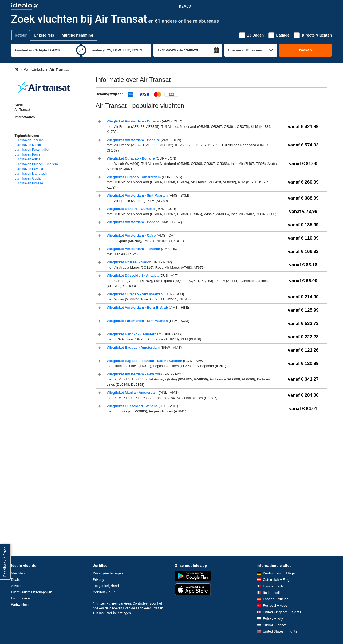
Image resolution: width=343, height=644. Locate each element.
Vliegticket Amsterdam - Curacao (134, 121)
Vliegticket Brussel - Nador (129, 262)
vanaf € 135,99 (303, 225)
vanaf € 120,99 (303, 363)
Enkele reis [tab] (44, 35)
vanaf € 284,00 (303, 395)
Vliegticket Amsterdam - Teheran (134, 249)
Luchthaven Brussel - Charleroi (37, 164)
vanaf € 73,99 (303, 211)
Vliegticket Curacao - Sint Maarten (135, 294)
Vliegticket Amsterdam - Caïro (132, 235)
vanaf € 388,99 (303, 198)
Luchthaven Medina (29, 145)
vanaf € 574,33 (303, 145)
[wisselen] (81, 50)
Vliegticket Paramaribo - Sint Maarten (138, 321)
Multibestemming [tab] (77, 35)
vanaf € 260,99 (303, 182)
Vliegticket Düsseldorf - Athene (133, 406)
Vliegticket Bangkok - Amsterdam (135, 334)
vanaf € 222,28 (303, 337)
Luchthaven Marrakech (31, 174)
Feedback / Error (5, 562)
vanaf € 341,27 (303, 379)
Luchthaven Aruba (28, 159)
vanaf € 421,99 (303, 127)
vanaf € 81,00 (303, 164)
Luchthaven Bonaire (29, 183)
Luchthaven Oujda (28, 178)
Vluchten (18, 573)
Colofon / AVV (104, 592)
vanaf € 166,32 (303, 251)
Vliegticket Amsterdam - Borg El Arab (138, 307)
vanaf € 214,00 (303, 297)
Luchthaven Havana (29, 169)
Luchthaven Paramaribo (32, 150)
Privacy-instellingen (108, 573)
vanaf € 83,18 (303, 265)
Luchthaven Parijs (27, 154)
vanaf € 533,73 (303, 323)
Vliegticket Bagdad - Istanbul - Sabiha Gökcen (145, 361)
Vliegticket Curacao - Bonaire (131, 158)
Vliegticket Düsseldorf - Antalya (133, 275)
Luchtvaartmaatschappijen (32, 592)
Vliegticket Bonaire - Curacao (131, 209)
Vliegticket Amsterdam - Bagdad (134, 222)
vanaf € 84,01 (303, 409)
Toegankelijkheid (106, 586)
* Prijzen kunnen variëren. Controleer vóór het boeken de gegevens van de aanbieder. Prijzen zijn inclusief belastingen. (128, 608)
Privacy (98, 580)
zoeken (305, 50)
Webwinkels (20, 605)
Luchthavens (21, 598)
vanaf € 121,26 (303, 350)
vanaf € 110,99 (303, 238)
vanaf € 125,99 (303, 310)
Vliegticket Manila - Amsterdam (133, 393)
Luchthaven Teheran (29, 140)
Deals (185, 6)
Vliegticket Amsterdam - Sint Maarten (138, 195)
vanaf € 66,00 (303, 281)
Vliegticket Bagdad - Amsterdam (134, 347)
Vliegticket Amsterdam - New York (135, 374)
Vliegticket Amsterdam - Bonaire (134, 140)
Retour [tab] (21, 35)
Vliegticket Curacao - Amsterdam (134, 177)
